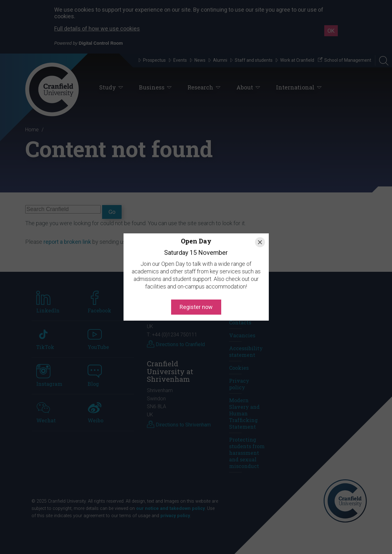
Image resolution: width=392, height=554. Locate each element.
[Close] (260, 242)
